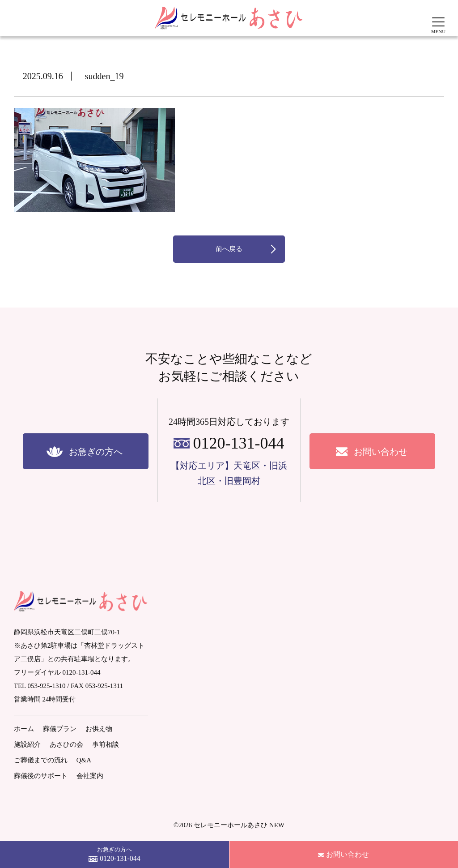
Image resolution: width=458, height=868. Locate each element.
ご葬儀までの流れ (41, 760)
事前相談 (106, 744)
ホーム (24, 729)
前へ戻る (229, 249)
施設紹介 (27, 744)
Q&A (84, 760)
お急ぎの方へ (114, 855)
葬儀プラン (60, 729)
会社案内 (90, 776)
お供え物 (99, 729)
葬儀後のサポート (41, 776)
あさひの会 (66, 744)
